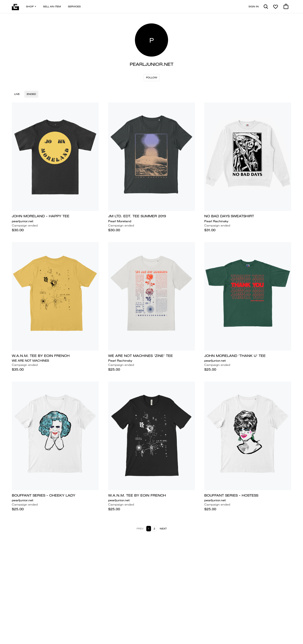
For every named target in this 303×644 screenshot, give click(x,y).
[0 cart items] (286, 7)
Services (74, 7)
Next (163, 529)
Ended (31, 94)
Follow (152, 78)
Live (17, 94)
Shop (31, 7)
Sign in (254, 7)
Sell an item (52, 7)
